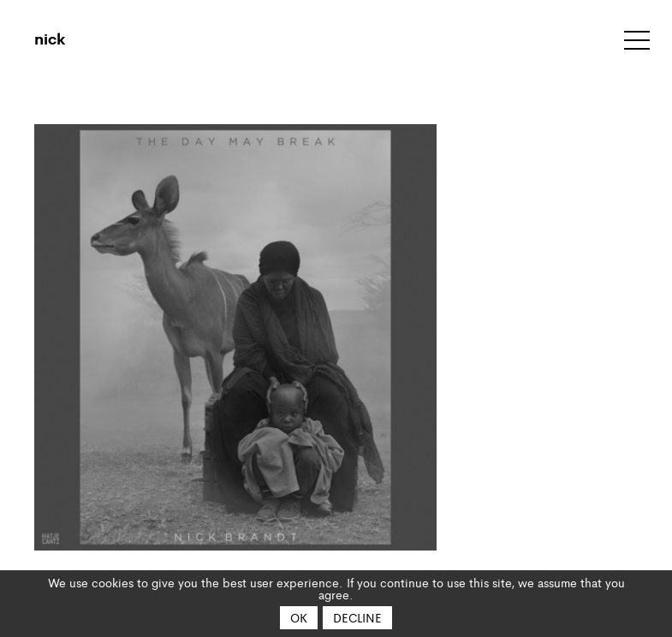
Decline (357, 617)
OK (299, 617)
